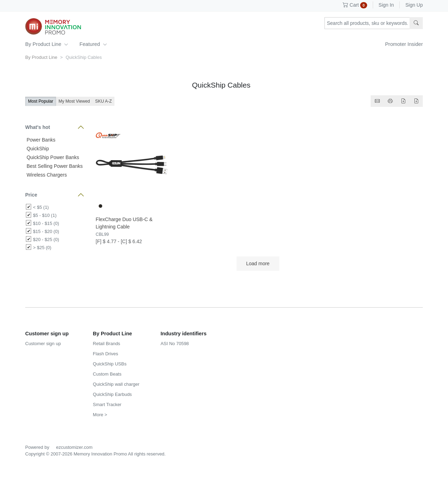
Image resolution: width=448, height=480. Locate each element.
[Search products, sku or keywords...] (367, 23)
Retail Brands (106, 344)
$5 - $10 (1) (45, 215)
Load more (258, 263)
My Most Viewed (74, 101)
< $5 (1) (41, 207)
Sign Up (414, 5)
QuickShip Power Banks (52, 157)
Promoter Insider (404, 44)
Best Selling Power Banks (54, 166)
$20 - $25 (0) (46, 239)
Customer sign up (43, 344)
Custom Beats (107, 374)
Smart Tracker (107, 404)
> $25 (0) (42, 248)
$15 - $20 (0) (46, 231)
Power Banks (40, 140)
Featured (93, 44)
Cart (355, 5)
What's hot (38, 127)
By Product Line (47, 44)
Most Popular (41, 101)
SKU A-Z (104, 101)
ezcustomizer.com (74, 447)
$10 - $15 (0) (46, 223)
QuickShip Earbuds (112, 394)
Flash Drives (105, 354)
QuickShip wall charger (116, 384)
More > (100, 415)
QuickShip (37, 149)
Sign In (386, 5)
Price (31, 195)
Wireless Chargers (46, 175)
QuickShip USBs (110, 364)
